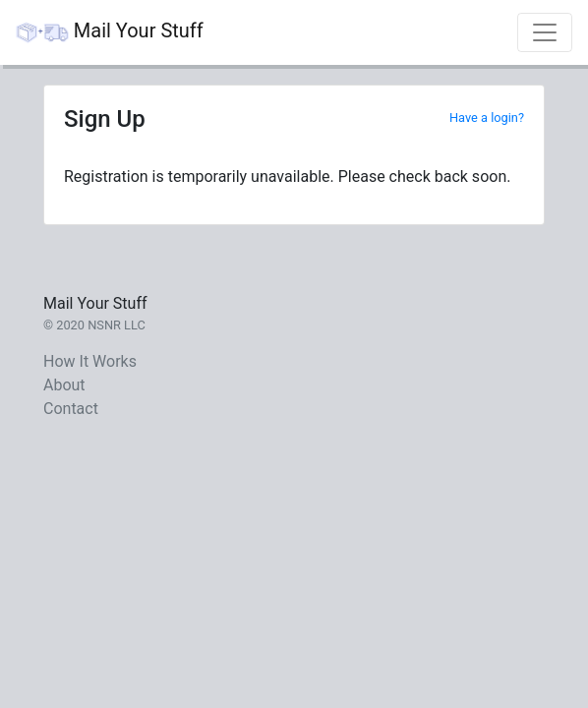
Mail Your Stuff (110, 32)
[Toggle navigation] (545, 32)
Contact (71, 409)
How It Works (90, 361)
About (64, 385)
